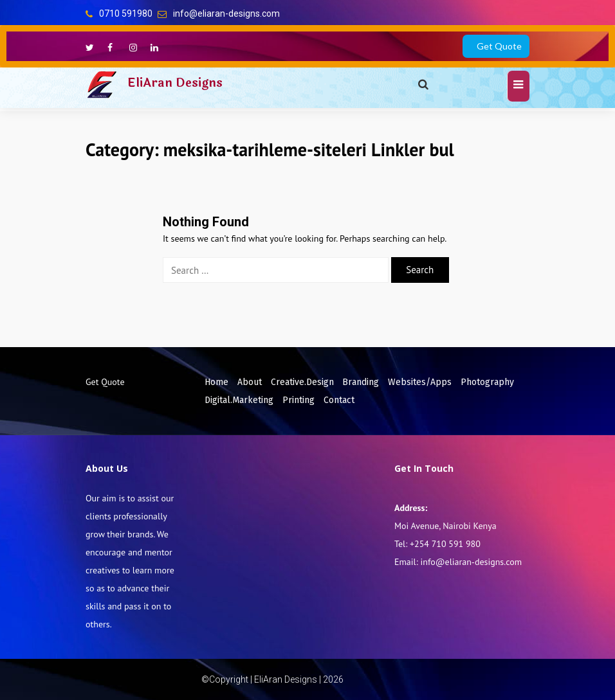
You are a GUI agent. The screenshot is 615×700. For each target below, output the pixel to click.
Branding (361, 382)
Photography (487, 382)
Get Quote (499, 46)
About (250, 382)
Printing (298, 400)
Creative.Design (302, 382)
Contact (339, 400)
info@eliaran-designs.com (226, 13)
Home (216, 382)
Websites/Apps (420, 382)
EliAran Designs (175, 83)
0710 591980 (126, 13)
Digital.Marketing (239, 400)
